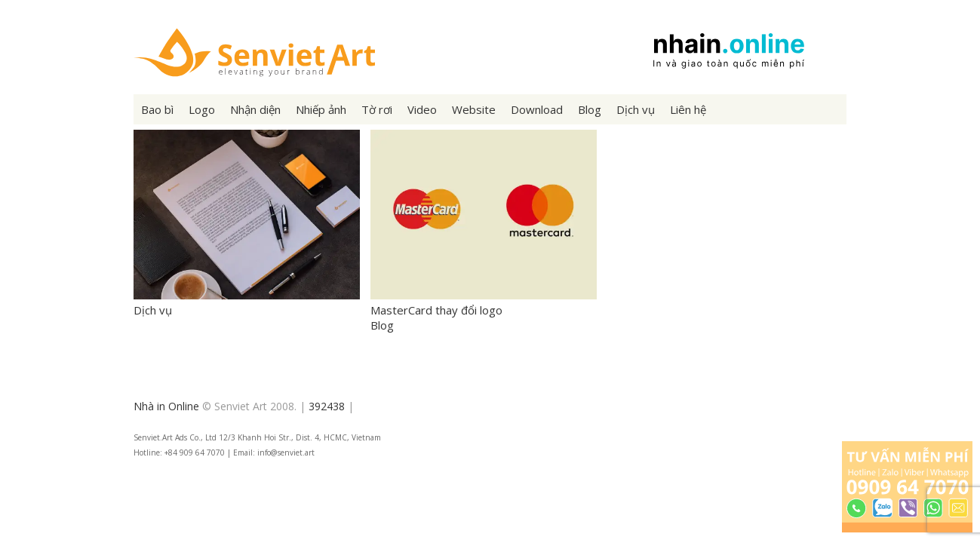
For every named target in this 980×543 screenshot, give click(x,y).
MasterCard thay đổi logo (484, 302)
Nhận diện (255, 109)
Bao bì (157, 109)
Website (474, 109)
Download (537, 109)
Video (422, 109)
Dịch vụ (636, 109)
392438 (327, 406)
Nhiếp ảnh (321, 109)
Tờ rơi (377, 109)
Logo (202, 109)
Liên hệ (688, 109)
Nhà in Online (166, 406)
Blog (590, 109)
